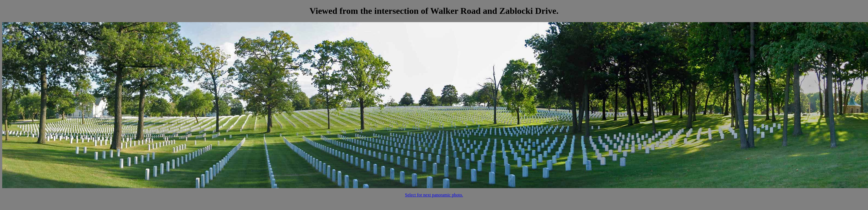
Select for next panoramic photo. (434, 195)
